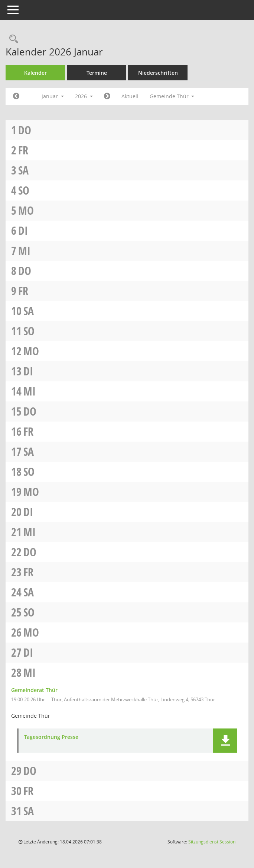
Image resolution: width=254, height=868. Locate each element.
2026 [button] (84, 96)
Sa (23, 170)
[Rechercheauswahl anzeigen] (12, 39)
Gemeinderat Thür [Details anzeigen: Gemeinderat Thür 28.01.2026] (34, 690)
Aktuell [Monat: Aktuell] (130, 96)
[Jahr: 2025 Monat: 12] (16, 96)
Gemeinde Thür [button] (172, 96)
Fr (23, 150)
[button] (225, 741)
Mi (24, 251)
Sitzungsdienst (212, 842)
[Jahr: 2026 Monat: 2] (107, 96)
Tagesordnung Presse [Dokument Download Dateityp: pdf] (51, 737)
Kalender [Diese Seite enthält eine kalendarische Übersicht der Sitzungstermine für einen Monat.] (35, 73)
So (24, 190)
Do (25, 130)
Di (23, 230)
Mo (26, 210)
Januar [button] (53, 96)
